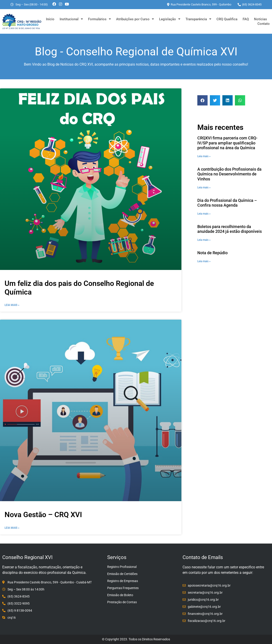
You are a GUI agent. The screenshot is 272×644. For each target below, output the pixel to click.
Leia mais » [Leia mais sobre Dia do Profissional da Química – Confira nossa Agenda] (204, 214)
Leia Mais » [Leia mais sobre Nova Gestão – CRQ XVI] (12, 528)
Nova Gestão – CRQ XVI (43, 515)
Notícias (261, 19)
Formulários (99, 19)
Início (50, 19)
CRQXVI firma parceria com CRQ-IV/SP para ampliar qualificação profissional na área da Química (227, 143)
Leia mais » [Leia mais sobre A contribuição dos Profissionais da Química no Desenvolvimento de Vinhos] (204, 187)
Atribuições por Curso (135, 19)
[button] (202, 100)
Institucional (71, 19)
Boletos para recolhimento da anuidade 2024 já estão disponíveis (230, 229)
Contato (264, 24)
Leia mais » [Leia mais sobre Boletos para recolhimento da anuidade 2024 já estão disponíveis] (204, 240)
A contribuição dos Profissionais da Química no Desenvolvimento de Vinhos (229, 174)
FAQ (246, 19)
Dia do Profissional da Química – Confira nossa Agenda (227, 203)
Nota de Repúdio (212, 253)
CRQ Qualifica (227, 19)
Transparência (198, 19)
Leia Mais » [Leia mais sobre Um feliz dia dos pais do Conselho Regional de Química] (12, 305)
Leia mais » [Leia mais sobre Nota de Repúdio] (204, 261)
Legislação (170, 19)
